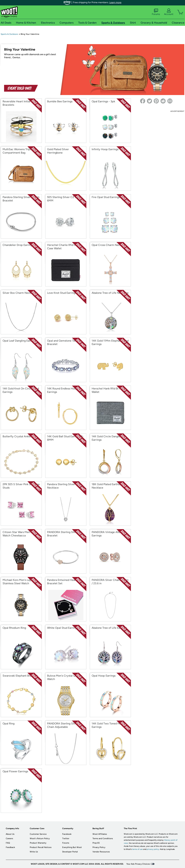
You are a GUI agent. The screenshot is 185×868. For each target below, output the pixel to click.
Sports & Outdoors (9, 34)
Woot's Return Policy (40, 838)
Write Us (34, 852)
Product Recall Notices (41, 847)
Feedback (10, 847)
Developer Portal (70, 852)
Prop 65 (96, 843)
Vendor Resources (101, 852)
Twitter (66, 838)
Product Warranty (38, 843)
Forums (156, 12)
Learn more (115, 2)
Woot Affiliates (100, 834)
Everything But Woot (72, 847)
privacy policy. (153, 849)
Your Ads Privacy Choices (138, 864)
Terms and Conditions (103, 838)
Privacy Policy (99, 847)
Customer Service (38, 834)
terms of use (137, 849)
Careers (9, 838)
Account (169, 12)
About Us (10, 834)
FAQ (8, 843)
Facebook (67, 834)
